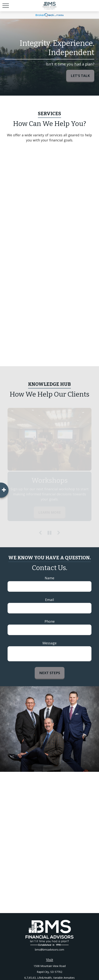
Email (49, 600)
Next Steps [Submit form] (50, 673)
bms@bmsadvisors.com (49, 950)
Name (49, 578)
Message (49, 643)
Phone (50, 621)
